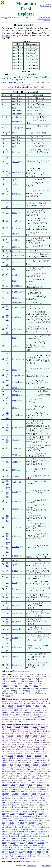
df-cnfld (35, 840)
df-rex (5, 733)
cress (26, 686)
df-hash (39, 787)
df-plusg (35, 800)
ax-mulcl (37, 710)
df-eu (28, 729)
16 (7, 176)
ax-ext (41, 703)
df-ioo (23, 782)
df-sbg (14, 818)
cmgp (43, 688)
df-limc (31, 854)
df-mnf (32, 771)
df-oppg (13, 823)
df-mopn (5, 840)
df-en (13, 767)
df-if (21, 738)
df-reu (22, 733)
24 (7, 239)
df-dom (21, 767)
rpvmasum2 (30, 862)
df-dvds (23, 796)
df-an (40, 724)
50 (7, 413)
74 (7, 600)
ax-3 (4, 701)
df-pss (5, 738)
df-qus (25, 811)
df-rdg (11, 762)
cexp (14, 683)
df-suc (27, 751)
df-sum (25, 794)
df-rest (14, 807)
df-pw (29, 738)
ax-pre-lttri (37, 717)
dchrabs (15, 547)
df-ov (29, 756)
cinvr (7, 693)
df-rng (34, 827)
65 (7, 538)
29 (7, 265)
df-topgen (14, 809)
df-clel (11, 731)
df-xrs (43, 809)
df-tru (26, 727)
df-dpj (15, 827)
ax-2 (46, 699)
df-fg (25, 840)
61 (7, 502)
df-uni (20, 740)
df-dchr (21, 858)
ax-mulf (22, 721)
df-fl (31, 785)
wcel (4, 676)
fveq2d (15, 221)
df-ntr (35, 845)
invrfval (15, 382)
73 (7, 592)
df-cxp (11, 858)
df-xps (35, 811)
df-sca (23, 803)
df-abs (31, 791)
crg (16, 691)
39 (7, 333)
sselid (14, 240)
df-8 (9, 778)
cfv (4, 679)
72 (7, 583)
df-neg (29, 774)
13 (7, 152)
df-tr (45, 742)
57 (7, 595)
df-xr (41, 771)
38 (7, 320)
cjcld (14, 577)
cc (30, 679)
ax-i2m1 (16, 715)
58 (7, 481)
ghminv (15, 427)
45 (7, 425)
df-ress (25, 800)
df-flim (11, 852)
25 (7, 241)
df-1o (20, 762)
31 (7, 276)
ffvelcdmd (16, 482)
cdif (22, 676)
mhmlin (15, 317)
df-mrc (12, 814)
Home (10, 17)
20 (7, 207)
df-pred (36, 749)
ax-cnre (26, 717)
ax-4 (18, 701)
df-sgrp (42, 814)
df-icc (4, 785)
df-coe (21, 856)
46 (7, 427)
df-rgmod (21, 836)
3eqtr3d (15, 605)
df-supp (12, 760)
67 (7, 556)
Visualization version (44, 19)
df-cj (42, 789)
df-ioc (32, 782)
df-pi (14, 796)
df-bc (30, 787)
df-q (22, 780)
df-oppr (26, 829)
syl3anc (15, 162)
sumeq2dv (16, 629)
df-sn (37, 738)
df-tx (21, 849)
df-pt (24, 809)
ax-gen (10, 701)
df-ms (39, 852)
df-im (13, 791)
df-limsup (42, 791)
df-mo (20, 729)
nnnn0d (15, 117)
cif (29, 676)
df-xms (30, 852)
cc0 (38, 679)
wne (13, 676)
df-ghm (21, 820)
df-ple (14, 805)
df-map (36, 765)
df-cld (26, 845)
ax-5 (26, 701)
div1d (14, 583)
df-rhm (31, 832)
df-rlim (15, 794)
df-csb (11, 736)
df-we (4, 747)
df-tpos (21, 760)
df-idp (11, 856)
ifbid (14, 657)
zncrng (15, 122)
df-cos (5, 796)
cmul (13, 681)
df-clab (37, 729)
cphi (5, 686)
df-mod (40, 785)
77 (7, 624)
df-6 (41, 776)
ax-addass (28, 712)
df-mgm (31, 814)
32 (7, 330)
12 (7, 163)
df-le (11, 774)
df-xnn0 (35, 778)
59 (7, 484)
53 (7, 442)
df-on (10, 751)
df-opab (27, 742)
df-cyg (43, 825)
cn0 (6, 683)
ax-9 (9, 703)
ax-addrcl (26, 710)
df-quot (40, 856)
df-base (15, 800)
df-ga (41, 820)
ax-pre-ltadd (17, 719)
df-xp (13, 747)
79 (7, 665)
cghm (28, 688)
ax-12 (33, 703)
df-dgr (30, 856)
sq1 (13, 560)
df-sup (20, 769)
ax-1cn (42, 708)
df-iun (37, 740)
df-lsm (5, 825)
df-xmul (13, 782)
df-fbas (16, 840)
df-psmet (13, 838)
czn (41, 693)
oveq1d (15, 556)
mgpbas (15, 286)
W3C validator (46, 866)
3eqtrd (15, 589)
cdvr (17, 693)
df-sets (34, 798)
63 (7, 521)
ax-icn (5, 710)
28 (7, 274)
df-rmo (13, 733)
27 (7, 328)
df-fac (21, 787)
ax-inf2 (11, 708)
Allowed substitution (17, 87)
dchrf (14, 470)
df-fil (41, 849)
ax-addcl (15, 710)
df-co (38, 747)
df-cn (38, 847)
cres (45, 676)
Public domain (31, 866)
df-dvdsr (36, 829)
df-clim (5, 794)
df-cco (5, 807)
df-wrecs (40, 760)
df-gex (31, 823)
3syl (14, 133)
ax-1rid (36, 715)
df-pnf (23, 771)
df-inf (28, 769)
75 (7, 608)
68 (7, 563)
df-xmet (24, 838)
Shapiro (6, 36)
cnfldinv (15, 509)
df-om (28, 758)
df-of (11, 758)
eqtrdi (14, 564)
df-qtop (5, 811)
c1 (4, 681)
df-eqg (12, 820)
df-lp (20, 847)
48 (7, 401)
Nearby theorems (46, 6)
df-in (35, 736)
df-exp (12, 787)
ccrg (28, 691)
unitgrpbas (17, 375)
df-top (31, 843)
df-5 (34, 776)
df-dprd (5, 827)
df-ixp (5, 767)
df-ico (41, 782)
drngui (15, 401)
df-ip (42, 803)
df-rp (30, 780)
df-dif (19, 736)
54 (7, 603)
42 (7, 363)
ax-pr (37, 706)
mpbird (15, 501)
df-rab (31, 733)
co (23, 679)
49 (7, 403)
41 (7, 360)
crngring (16, 127)
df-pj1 (14, 825)
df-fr (37, 745)
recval (14, 527)
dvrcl (14, 152)
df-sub (20, 774)
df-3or (9, 727)
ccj (23, 683)
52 (7, 430)
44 (7, 439)
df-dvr (22, 832)
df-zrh (13, 843)
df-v (39, 733)
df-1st (37, 758)
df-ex (43, 727)
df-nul (13, 738)
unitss (14, 251)
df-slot (43, 798)
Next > (48, 4)
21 (7, 213)
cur (5, 691)
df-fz (13, 785)
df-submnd (27, 816)
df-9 (17, 778)
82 (7, 667)
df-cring (15, 829)
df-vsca (32, 803)
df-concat (14, 789)
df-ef (34, 794)
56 (7, 462)
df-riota (20, 756)
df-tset (5, 805)
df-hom (42, 805)
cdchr (8, 696)
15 (7, 165)
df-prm (42, 796)
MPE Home (17, 17)
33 (7, 286)
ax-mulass (40, 712)
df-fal (35, 727)
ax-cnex (20, 708)
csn (36, 676)
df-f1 (25, 753)
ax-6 (33, 701)
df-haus (12, 849)
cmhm (12, 688)
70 (7, 571)
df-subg (35, 818)
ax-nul (19, 706)
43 (7, 437)
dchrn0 (15, 492)
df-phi (5, 798)
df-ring (5, 829)
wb (23, 674)
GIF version (47, 20)
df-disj (10, 742)
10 (7, 158)
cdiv (22, 681)
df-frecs (30, 760)
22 (7, 221)
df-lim (19, 751)
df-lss (36, 834)
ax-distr (5, 715)
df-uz (14, 780)
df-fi (12, 769)
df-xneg (40, 780)
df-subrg (5, 834)
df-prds (33, 809)
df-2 (10, 776)
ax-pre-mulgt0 (31, 719)
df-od (22, 823)
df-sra (11, 836)
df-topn (24, 807)
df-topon (41, 843)
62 (7, 518)
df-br (19, 742)
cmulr (36, 686)
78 (7, 629)
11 (7, 160)
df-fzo (22, 785)
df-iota (36, 751)
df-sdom (31, 767)
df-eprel (13, 745)
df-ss (43, 736)
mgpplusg (16, 292)
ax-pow (29, 706)
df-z (44, 778)
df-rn (10, 749)
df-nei (11, 847)
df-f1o (41, 753)
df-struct (23, 798)
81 (7, 657)
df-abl (33, 825)
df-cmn (24, 825)
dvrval (15, 194)
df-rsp (41, 836)
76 (7, 613)
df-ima (27, 749)
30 (7, 269)
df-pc (14, 798)
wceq (39, 674)
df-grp (38, 816)
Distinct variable (9, 82)
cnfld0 (15, 391)
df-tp (4, 740)
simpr (14, 234)
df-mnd (5, 816)
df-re (4, 791)
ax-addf (12, 721)
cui (39, 691)
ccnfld (28, 693)
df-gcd (33, 796)
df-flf (21, 852)
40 (7, 621)
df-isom (10, 756)
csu (42, 683)
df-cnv (29, 747)
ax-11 (24, 703)
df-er (11, 765)
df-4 (26, 776)
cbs (16, 686)
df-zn (22, 843)
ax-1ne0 (26, 715)
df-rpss (20, 758)
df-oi (36, 769)
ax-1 (41, 699)
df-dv (40, 854)
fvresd (15, 448)
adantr (15, 213)
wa (30, 674)
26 (7, 325)
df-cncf (12, 854)
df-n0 (25, 778)
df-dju (44, 769)
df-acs (21, 814)
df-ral (45, 731)
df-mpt (37, 742)
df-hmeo (31, 849)
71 (7, 589)
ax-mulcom (15, 712)
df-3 (18, 776)
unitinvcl (16, 255)
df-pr (45, 738)
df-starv (13, 803)
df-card (5, 771)
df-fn (10, 753)
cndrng (15, 395)
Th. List (26, 17)
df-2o (28, 762)
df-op (12, 740)
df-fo (33, 753)
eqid (14, 107)
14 (7, 155)
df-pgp (41, 823)
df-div (38, 774)
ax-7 (40, 701)
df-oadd (36, 762)
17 (7, 662)
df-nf (4, 729)
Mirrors (3, 17)
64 (7, 597)
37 (7, 309)
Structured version (44, 17)
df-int (29, 740)
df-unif (32, 805)
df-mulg (24, 818)
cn (31, 681)
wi (16, 674)
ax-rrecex (15, 717)
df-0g (33, 807)
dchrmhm (16, 228)
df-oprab (38, 756)
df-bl (43, 838)
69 (7, 565)
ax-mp (35, 699)
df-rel (21, 747)
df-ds (23, 805)
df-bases (16, 845)
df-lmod (26, 834)
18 (7, 191)
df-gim (31, 820)
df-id (4, 745)
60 (7, 516)
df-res (18, 749)
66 (7, 587)
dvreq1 (15, 638)
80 (7, 651)
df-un (27, 736)
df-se (45, 745)
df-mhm (15, 816)
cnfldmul (16, 303)
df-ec (19, 765)
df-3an (18, 727)
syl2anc (15, 204)
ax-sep (11, 706)
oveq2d (15, 571)
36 (7, 306)
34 (7, 315)
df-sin (43, 794)
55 (7, 605)
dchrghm (16, 359)
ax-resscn (31, 708)
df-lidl (32, 836)
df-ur (43, 827)
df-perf (29, 847)
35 (7, 317)
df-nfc (20, 731)
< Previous (46, 2)
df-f (18, 753)
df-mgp (25, 827)
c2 (38, 681)
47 (7, 398)
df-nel (37, 731)
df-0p (21, 854)
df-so (30, 745)
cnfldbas (16, 388)
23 (7, 619)
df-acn (14, 771)
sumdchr (16, 172)
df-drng (16, 834)
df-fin (40, 767)
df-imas (15, 811)
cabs (33, 683)
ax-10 (16, 703)
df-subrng (42, 832)
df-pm (45, 765)
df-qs (27, 765)
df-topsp (5, 845)
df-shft (33, 789)
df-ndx (5, 800)
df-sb (12, 729)
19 (7, 196)
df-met (34, 838)
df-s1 (24, 789)
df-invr (12, 832)
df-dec (5, 780)
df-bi (33, 724)
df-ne (28, 731)
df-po (22, 745)
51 (7, 418)
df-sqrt (22, 791)
